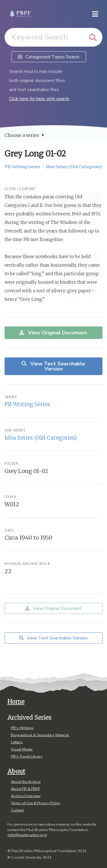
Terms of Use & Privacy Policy (36, 803)
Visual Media (22, 749)
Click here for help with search (39, 99)
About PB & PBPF (26, 789)
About (16, 772)
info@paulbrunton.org (27, 835)
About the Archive (26, 782)
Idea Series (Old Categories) (74, 167)
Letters (17, 742)
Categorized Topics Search (48, 57)
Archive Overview (26, 796)
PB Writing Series (23, 167)
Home (16, 702)
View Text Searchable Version (53, 366)
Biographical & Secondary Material (40, 735)
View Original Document (53, 333)
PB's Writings (22, 728)
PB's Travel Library (27, 756)
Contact (17, 810)
